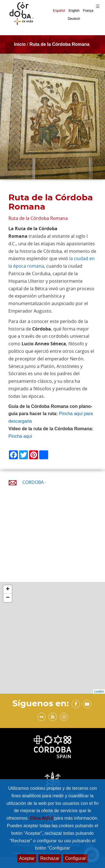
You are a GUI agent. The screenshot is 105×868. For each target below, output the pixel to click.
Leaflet (99, 691)
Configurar (75, 858)
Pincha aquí (20, 436)
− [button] (8, 598)
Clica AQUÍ (42, 818)
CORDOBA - (34, 482)
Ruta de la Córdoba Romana (59, 44)
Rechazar (50, 858)
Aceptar (27, 858)
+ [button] (8, 589)
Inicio (20, 44)
